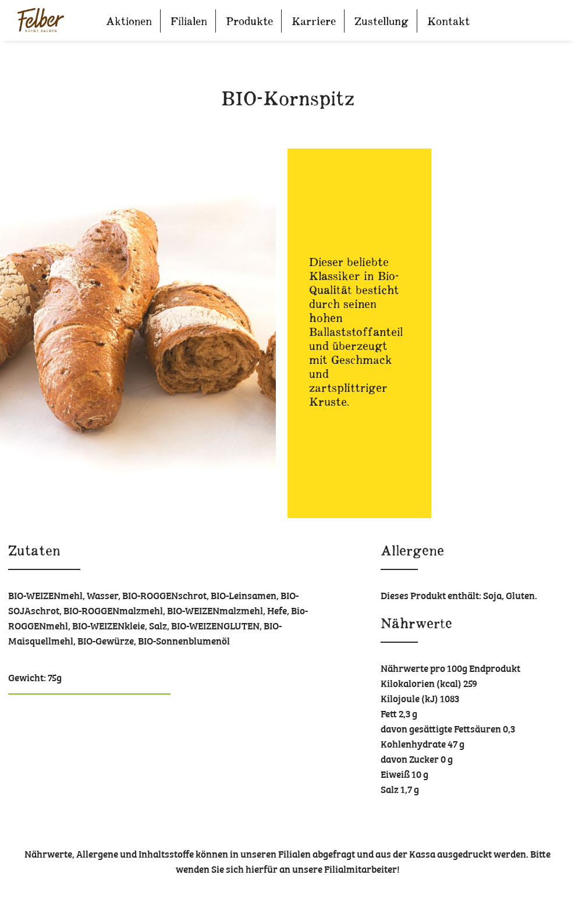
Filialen (189, 22)
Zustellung (381, 22)
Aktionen (129, 22)
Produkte (249, 22)
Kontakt (448, 22)
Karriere (314, 22)
